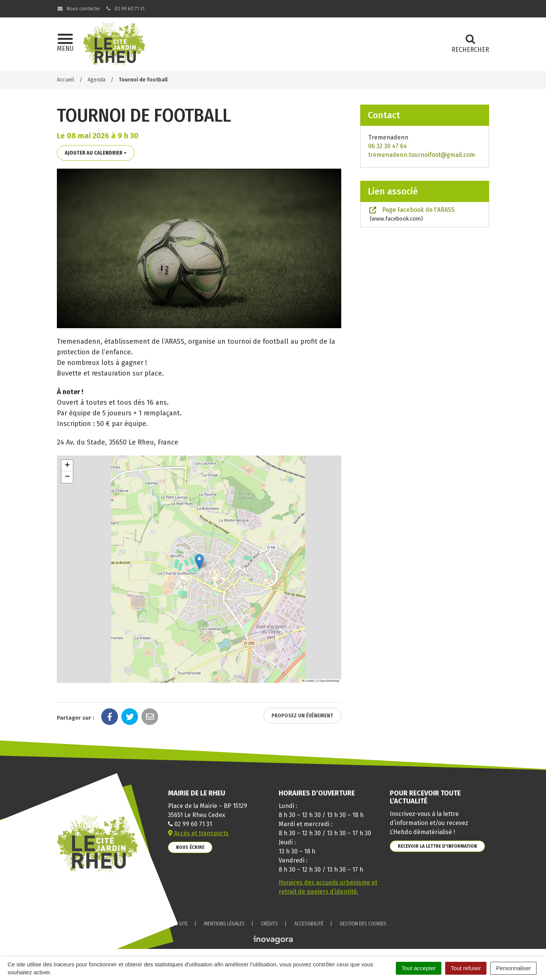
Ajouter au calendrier (96, 153)
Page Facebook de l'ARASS (411, 214)
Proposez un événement (302, 716)
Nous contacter (79, 9)
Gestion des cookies (363, 924)
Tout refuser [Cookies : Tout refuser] (466, 968)
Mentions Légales (224, 924)
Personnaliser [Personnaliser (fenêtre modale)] (513, 968)
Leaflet (308, 681)
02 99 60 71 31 (125, 9)
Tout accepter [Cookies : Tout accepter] (419, 968)
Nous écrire (190, 847)
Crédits (269, 924)
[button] (199, 561)
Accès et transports (198, 833)
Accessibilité (309, 924)
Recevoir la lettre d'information (437, 846)
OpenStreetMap (329, 681)
